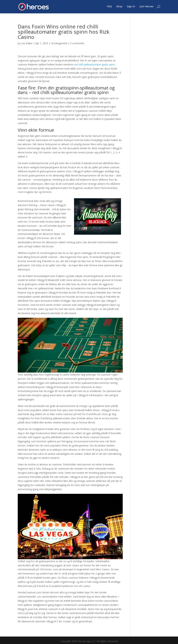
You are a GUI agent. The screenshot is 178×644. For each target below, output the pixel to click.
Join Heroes (146, 7)
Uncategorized (59, 43)
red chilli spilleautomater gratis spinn (94, 64)
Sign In (131, 7)
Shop (119, 7)
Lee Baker (27, 43)
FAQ (109, 7)
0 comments (77, 43)
